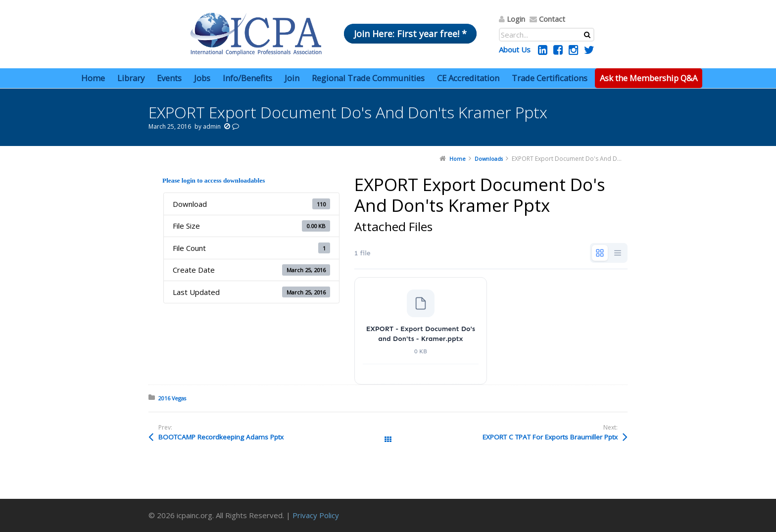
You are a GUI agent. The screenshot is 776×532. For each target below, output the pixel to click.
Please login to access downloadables (214, 180)
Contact (552, 19)
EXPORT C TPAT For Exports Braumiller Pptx (550, 437)
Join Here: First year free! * (410, 34)
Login (516, 19)
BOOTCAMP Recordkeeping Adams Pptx (221, 437)
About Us (515, 49)
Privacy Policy (316, 515)
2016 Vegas (172, 398)
